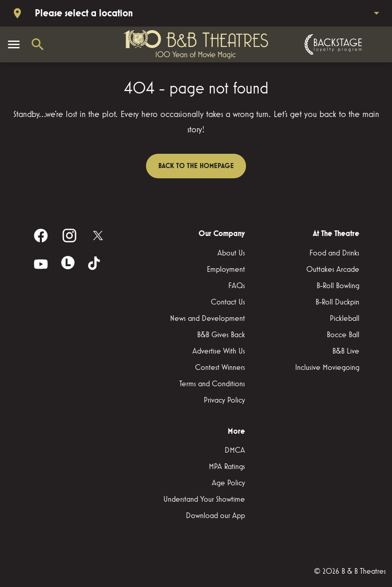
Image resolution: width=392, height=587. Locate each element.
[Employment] (226, 270)
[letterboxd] (68, 263)
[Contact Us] (228, 302)
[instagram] (69, 236)
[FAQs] (237, 286)
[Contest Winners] (220, 368)
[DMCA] (235, 451)
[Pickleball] (345, 319)
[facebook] (41, 236)
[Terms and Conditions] (212, 384)
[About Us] (231, 253)
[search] (38, 44)
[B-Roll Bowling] (338, 286)
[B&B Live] (346, 351)
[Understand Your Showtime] (204, 500)
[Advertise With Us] (219, 351)
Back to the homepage (196, 166)
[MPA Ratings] (227, 467)
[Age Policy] (228, 483)
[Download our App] (215, 516)
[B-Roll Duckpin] (337, 302)
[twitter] (98, 236)
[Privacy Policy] (224, 401)
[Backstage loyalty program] (332, 44)
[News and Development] (207, 319)
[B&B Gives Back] (221, 335)
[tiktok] (95, 264)
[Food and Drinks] (334, 253)
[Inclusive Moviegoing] (327, 368)
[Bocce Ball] (343, 335)
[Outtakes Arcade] (333, 270)
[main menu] (14, 44)
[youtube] (41, 264)
